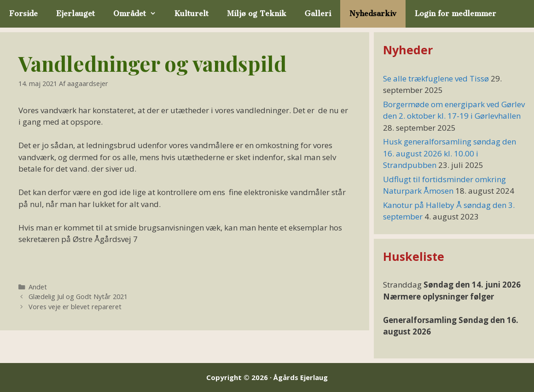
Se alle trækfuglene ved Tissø (436, 78)
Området (139, 14)
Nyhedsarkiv (373, 14)
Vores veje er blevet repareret (75, 307)
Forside (23, 14)
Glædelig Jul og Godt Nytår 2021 (78, 297)
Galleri (318, 14)
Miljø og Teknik (257, 14)
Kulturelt (192, 14)
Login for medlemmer (456, 14)
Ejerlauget (75, 14)
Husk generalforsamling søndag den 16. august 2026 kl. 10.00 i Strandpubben (450, 153)
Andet (38, 287)
